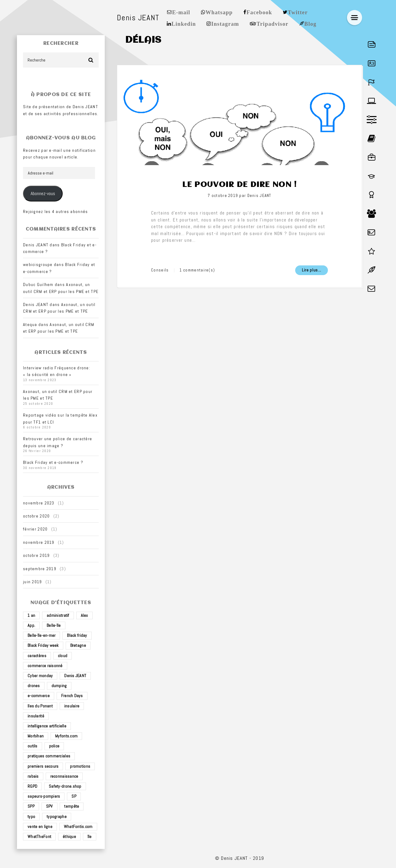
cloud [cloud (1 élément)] (63, 656)
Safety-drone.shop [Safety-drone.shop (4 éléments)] (65, 786)
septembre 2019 (40, 569)
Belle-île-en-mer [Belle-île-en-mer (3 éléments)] (41, 635)
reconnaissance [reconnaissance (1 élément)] (64, 776)
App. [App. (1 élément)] (31, 625)
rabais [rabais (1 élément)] (33, 776)
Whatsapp (219, 12)
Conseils (160, 270)
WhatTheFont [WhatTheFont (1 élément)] (39, 836)
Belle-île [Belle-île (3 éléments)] (54, 625)
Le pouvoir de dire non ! (240, 185)
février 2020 (35, 529)
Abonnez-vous (43, 194)
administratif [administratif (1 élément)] (58, 615)
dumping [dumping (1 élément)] (59, 686)
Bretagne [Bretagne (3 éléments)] (78, 645)
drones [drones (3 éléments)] (34, 686)
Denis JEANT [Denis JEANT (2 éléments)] (75, 676)
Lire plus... (312, 270)
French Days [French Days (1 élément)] (72, 696)
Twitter (298, 12)
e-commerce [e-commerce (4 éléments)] (39, 696)
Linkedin (184, 23)
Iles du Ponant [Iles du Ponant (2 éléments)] (40, 706)
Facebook (259, 12)
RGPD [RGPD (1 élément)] (32, 786)
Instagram (225, 23)
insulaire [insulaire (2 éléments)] (72, 706)
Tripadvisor (272, 23)
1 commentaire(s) (197, 270)
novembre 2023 (39, 503)
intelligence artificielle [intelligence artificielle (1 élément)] (47, 726)
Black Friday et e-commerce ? (53, 462)
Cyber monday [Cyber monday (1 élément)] (40, 676)
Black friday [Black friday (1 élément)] (77, 635)
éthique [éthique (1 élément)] (69, 836)
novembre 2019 (39, 542)
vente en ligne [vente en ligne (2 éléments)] (40, 826)
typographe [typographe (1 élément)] (57, 816)
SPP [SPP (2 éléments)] (31, 806)
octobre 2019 (36, 555)
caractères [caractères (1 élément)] (37, 656)
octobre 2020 (36, 516)
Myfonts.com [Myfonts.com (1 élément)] (66, 736)
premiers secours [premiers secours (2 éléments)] (43, 766)
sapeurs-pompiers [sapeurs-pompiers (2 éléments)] (44, 796)
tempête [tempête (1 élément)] (72, 806)
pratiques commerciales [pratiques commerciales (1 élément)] (49, 756)
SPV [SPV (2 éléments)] (49, 806)
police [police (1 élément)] (54, 746)
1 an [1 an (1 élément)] (31, 615)
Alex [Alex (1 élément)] (84, 615)
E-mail (181, 12)
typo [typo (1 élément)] (31, 816)
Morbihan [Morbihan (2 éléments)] (36, 736)
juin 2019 (33, 582)
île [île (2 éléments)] (90, 836)
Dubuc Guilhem (38, 284)
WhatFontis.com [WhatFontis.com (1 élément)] (78, 826)
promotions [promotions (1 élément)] (80, 766)
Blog (310, 23)
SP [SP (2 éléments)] (74, 796)
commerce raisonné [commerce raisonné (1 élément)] (45, 666)
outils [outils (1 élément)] (33, 746)
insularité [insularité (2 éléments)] (36, 716)
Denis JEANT (259, 196)
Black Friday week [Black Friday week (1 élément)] (43, 645)
